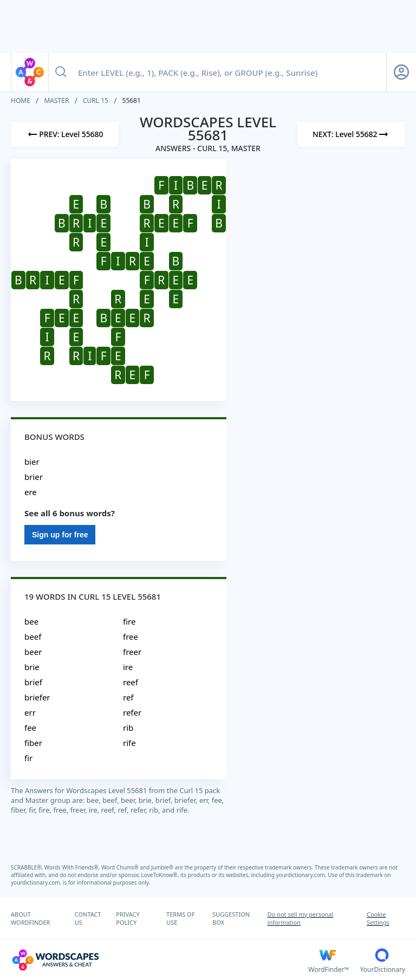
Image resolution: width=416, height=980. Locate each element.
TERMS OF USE (180, 918)
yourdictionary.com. (302, 875)
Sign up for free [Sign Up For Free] (60, 535)
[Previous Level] (65, 134)
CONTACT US (88, 918)
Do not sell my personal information (301, 918)
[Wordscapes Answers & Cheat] (160, 960)
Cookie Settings (378, 918)
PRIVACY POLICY (128, 918)
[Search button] (61, 72)
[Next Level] (351, 134)
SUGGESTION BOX (231, 918)
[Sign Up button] (401, 72)
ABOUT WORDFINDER (30, 918)
